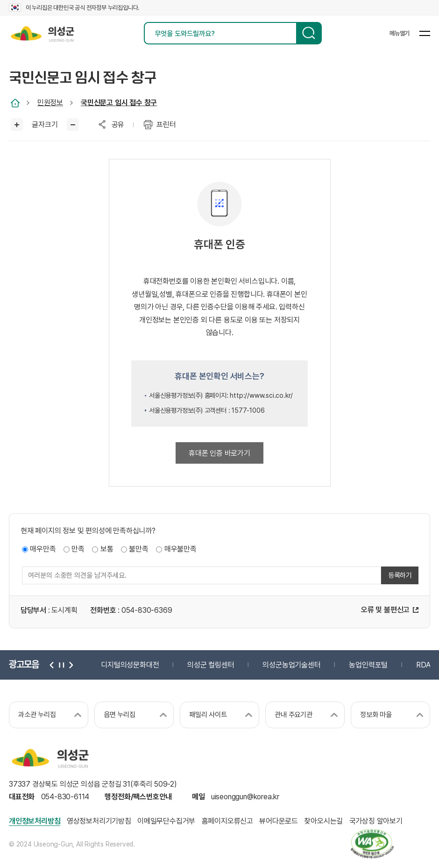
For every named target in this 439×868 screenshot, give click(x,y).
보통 (107, 549)
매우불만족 (181, 549)
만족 (78, 549)
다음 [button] (70, 665)
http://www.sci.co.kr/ (261, 395)
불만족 (138, 549)
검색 (309, 33)
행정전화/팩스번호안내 (138, 797)
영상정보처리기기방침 (99, 821)
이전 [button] (52, 665)
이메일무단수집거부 (166, 821)
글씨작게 (73, 125)
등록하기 (400, 576)
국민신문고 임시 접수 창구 (119, 103)
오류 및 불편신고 (385, 610)
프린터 (166, 125)
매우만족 (43, 549)
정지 (61, 665)
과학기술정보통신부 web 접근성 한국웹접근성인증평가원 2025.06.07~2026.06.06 (372, 844)
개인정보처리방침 (35, 821)
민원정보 (50, 103)
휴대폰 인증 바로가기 (219, 453)
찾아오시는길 (323, 821)
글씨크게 (17, 125)
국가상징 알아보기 (376, 821)
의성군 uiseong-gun (42, 33)
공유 (118, 125)
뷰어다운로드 (279, 821)
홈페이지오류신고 (227, 821)
